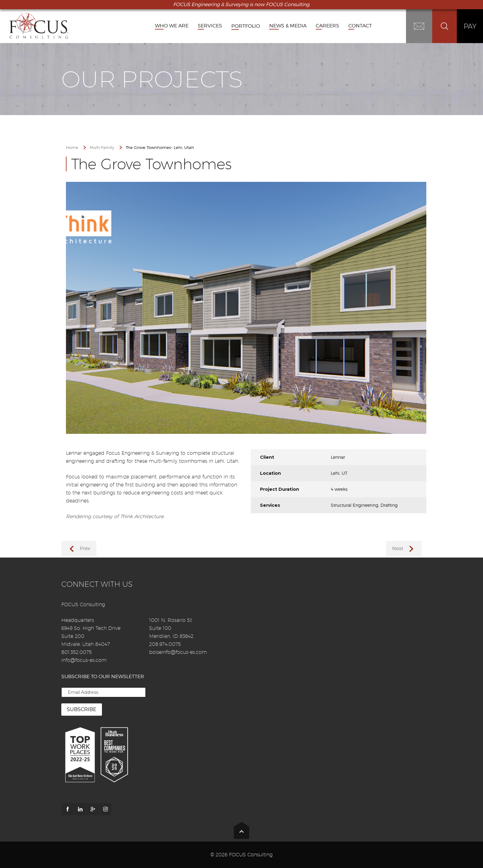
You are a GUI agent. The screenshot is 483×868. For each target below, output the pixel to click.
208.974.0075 (165, 644)
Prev (85, 548)
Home (72, 148)
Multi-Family (102, 148)
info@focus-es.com (84, 660)
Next (398, 548)
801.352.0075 (77, 652)
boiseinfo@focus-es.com (178, 652)
